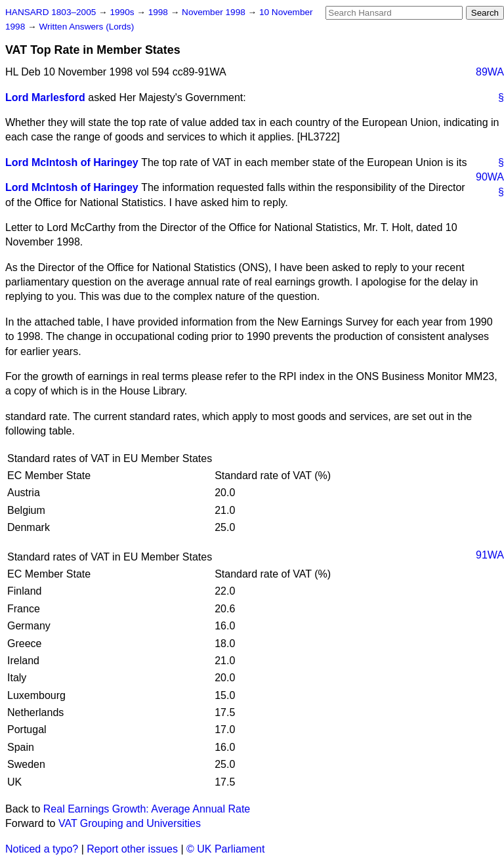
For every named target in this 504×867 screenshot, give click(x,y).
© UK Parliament (225, 849)
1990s (123, 12)
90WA (490, 177)
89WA (490, 72)
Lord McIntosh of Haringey (72, 162)
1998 (159, 12)
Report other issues (132, 849)
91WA (490, 555)
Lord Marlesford (45, 97)
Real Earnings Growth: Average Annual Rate (147, 809)
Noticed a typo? (42, 849)
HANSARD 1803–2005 (51, 12)
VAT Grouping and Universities (130, 823)
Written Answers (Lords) (86, 27)
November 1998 (215, 12)
